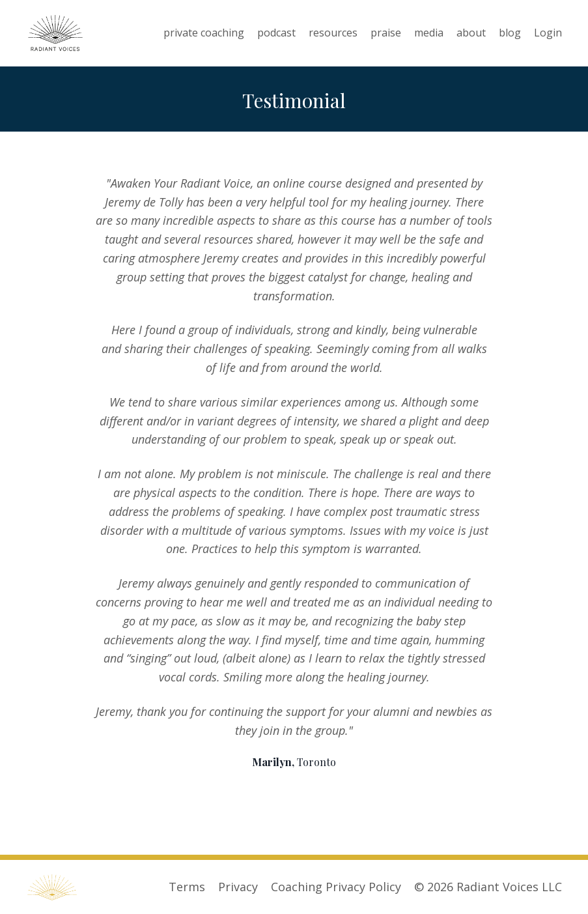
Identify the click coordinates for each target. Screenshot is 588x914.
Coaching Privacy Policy (336, 887)
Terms (187, 887)
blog (510, 33)
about (471, 33)
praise (386, 33)
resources (333, 33)
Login (548, 33)
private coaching (204, 33)
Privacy (238, 887)
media (429, 33)
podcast (276, 33)
